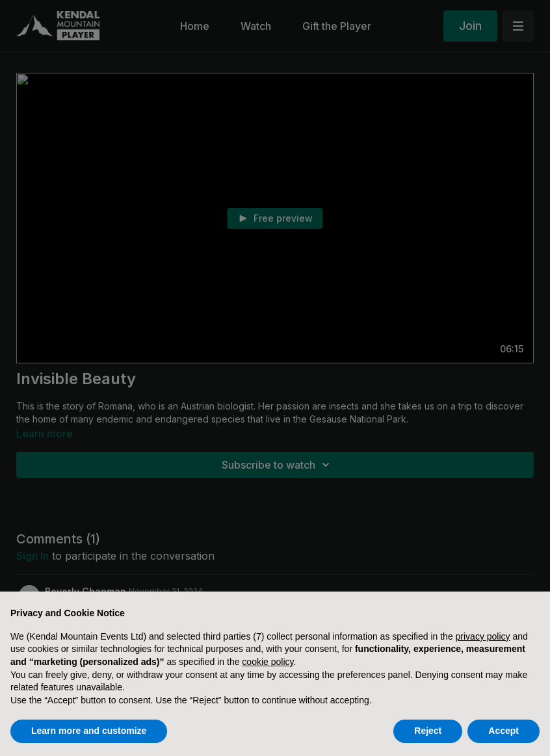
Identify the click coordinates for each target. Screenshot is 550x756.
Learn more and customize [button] (89, 731)
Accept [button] (504, 731)
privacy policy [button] (483, 636)
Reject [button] (428, 731)
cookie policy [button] (268, 662)
